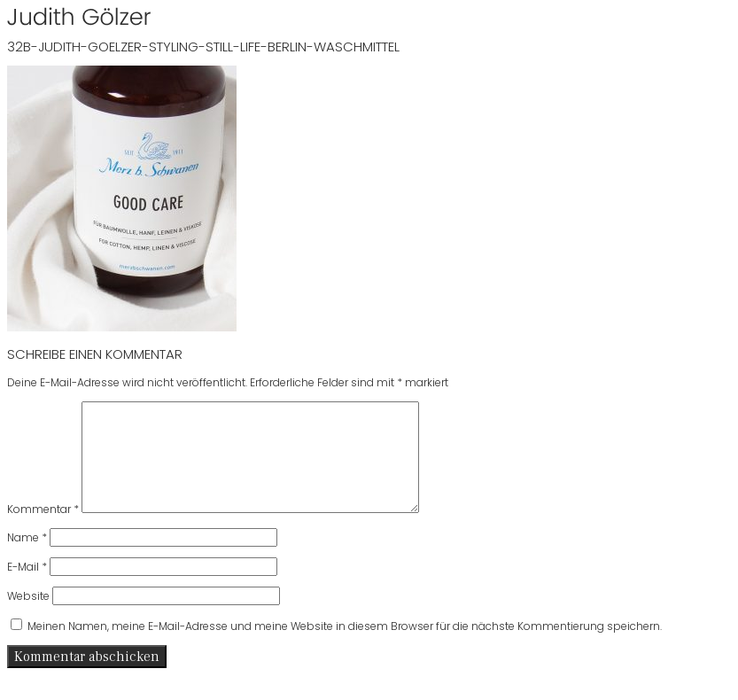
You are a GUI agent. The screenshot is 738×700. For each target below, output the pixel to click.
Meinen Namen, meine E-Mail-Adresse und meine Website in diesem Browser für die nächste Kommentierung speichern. (345, 647)
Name (27, 559)
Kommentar (43, 530)
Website (28, 617)
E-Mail (27, 588)
